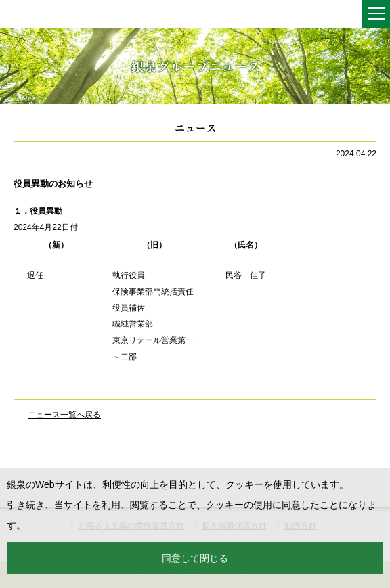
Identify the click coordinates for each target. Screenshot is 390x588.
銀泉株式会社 (41, 15)
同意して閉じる (195, 558)
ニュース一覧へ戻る (64, 415)
